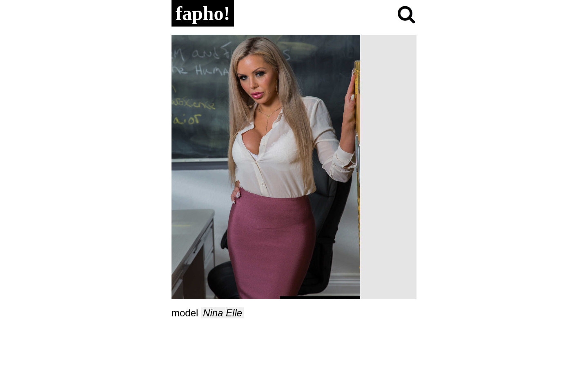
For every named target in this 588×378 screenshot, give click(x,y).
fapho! (203, 13)
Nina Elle (223, 313)
